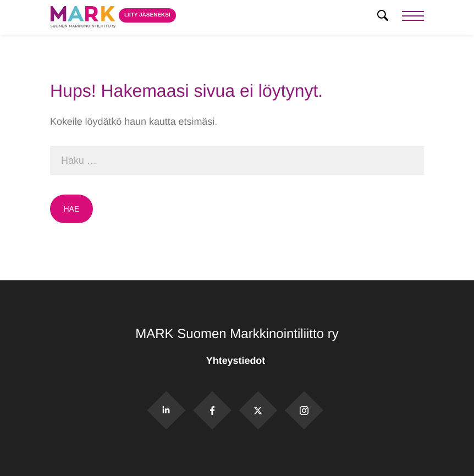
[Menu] (413, 17)
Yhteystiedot (237, 361)
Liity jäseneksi (147, 15)
